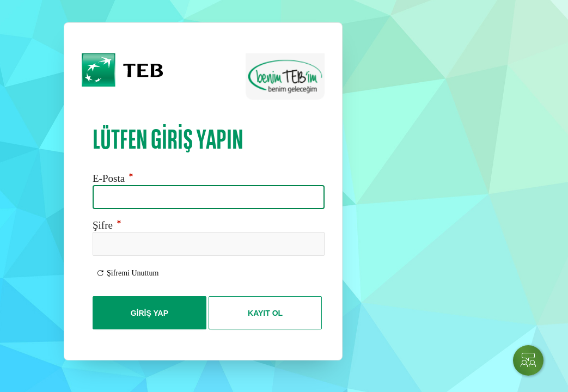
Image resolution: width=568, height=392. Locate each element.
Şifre (108, 225)
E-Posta (114, 179)
